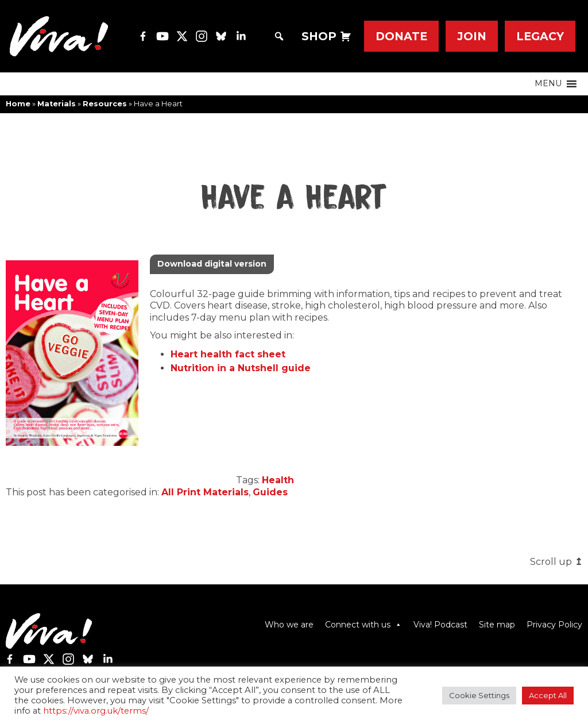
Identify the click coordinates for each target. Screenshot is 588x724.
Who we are (289, 625)
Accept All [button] (548, 695)
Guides (270, 492)
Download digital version (212, 264)
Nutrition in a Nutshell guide (241, 368)
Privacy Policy (554, 625)
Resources (105, 104)
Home (18, 104)
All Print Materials (205, 492)
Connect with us (363, 625)
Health (278, 480)
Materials (57, 104)
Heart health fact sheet (228, 354)
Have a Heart (294, 198)
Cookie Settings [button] (479, 695)
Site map (497, 625)
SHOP (319, 36)
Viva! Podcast (440, 625)
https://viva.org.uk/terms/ (96, 711)
